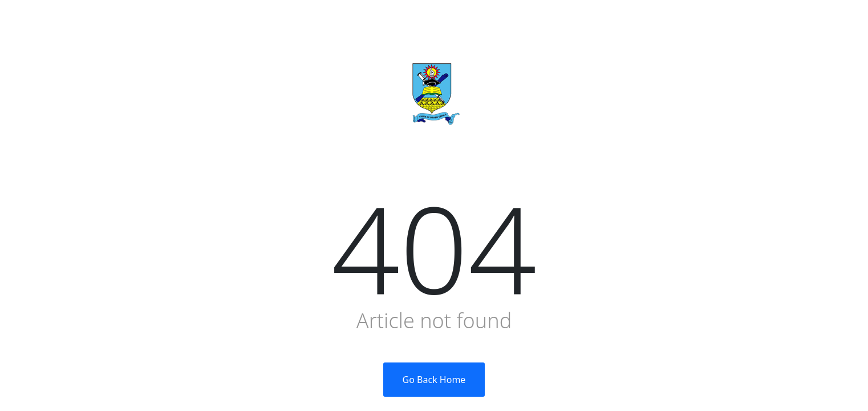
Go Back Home (434, 380)
